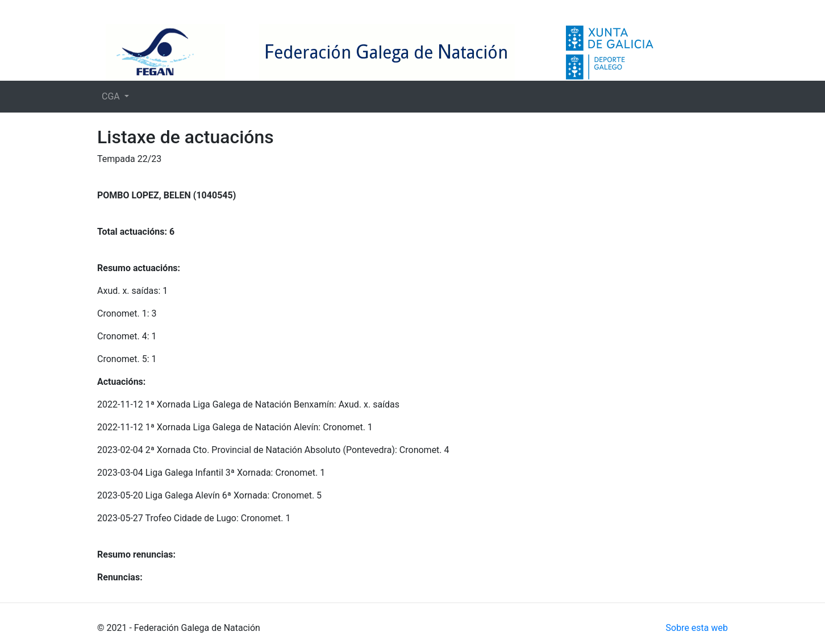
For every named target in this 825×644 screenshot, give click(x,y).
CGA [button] (112, 96)
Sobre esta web (697, 628)
